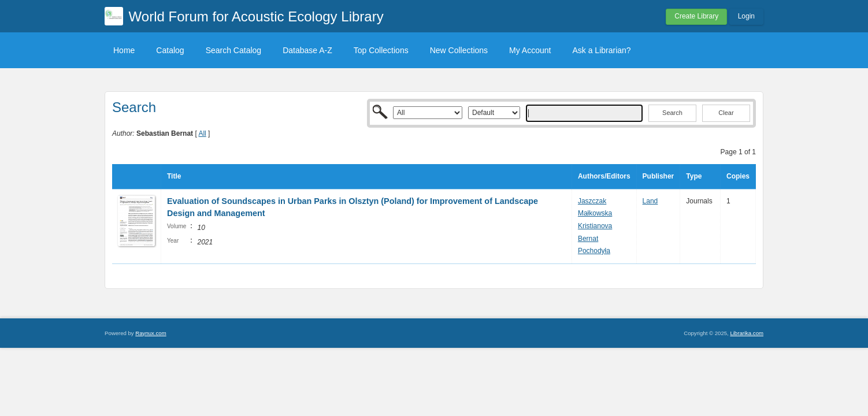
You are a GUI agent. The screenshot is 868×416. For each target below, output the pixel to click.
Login (746, 16)
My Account (530, 50)
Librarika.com (747, 333)
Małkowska (595, 213)
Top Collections (381, 50)
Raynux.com (151, 333)
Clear (726, 113)
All (202, 133)
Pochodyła (594, 251)
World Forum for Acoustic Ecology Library (256, 16)
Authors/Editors (604, 176)
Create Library (696, 16)
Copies (738, 176)
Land (650, 201)
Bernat (588, 239)
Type (694, 176)
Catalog (170, 50)
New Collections (459, 50)
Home (124, 50)
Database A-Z (307, 50)
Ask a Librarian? (601, 50)
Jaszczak (592, 201)
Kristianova (595, 226)
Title (174, 176)
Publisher (659, 176)
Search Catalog (234, 50)
